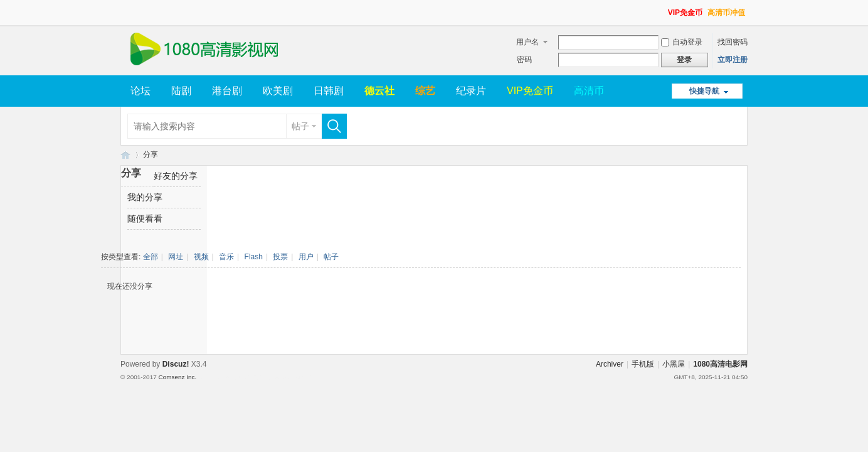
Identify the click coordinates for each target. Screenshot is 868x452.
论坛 (140, 91)
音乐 (226, 257)
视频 (201, 257)
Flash (254, 257)
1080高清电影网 (125, 155)
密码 (524, 60)
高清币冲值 (726, 13)
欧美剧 (278, 91)
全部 (151, 257)
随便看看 (145, 218)
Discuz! (176, 364)
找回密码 (733, 42)
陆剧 (181, 91)
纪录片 (471, 91)
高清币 (589, 91)
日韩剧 (329, 91)
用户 (306, 257)
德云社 (379, 91)
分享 (151, 154)
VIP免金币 (685, 13)
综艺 (425, 91)
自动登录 (682, 42)
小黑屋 (674, 364)
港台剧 (227, 91)
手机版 (643, 364)
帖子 (300, 126)
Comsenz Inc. (177, 377)
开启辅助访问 (662, 9)
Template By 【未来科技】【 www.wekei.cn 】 (257, 377)
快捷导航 (704, 91)
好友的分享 (176, 176)
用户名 (527, 42)
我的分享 (145, 197)
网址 (176, 257)
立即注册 (733, 60)
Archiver (610, 364)
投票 (280, 257)
